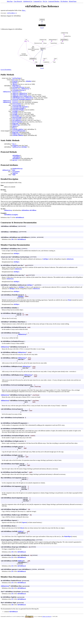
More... (24, 10)
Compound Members (54, 1)
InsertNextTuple (17, 118)
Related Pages (73, 1)
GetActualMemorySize (19, 131)
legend (42, 28)
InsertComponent (17, 122)
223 (12, 566)
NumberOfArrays (17, 169)
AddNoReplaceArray (18, 98)
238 (12, 605)
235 (12, 594)
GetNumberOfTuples (18, 109)
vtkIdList (21, 130)
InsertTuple (16, 116)
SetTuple (15, 115)
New (14, 144)
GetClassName (17, 78)
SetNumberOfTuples (18, 110)
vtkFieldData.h (12, 13)
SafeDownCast (16, 147)
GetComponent (17, 119)
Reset (14, 128)
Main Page (10, 1)
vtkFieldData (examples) (11, 215)
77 (11, 218)
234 (12, 588)
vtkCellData (33, 211)
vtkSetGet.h (70, 259)
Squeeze (15, 127)
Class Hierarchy (18, 1)
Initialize (15, 83)
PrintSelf (15, 81)
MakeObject (16, 86)
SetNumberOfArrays (18, 87)
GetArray (15, 92)
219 (12, 552)
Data (14, 170)
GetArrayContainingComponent (22, 99)
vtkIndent (28, 81)
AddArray (15, 93)
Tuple (14, 175)
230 (12, 240)
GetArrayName (17, 106)
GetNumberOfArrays (18, 90)
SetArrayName (17, 104)
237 (12, 599)
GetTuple (15, 112)
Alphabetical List (28, 1)
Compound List (37, 1)
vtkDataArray (25, 89)
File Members (64, 1)
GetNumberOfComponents (20, 107)
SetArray (15, 89)
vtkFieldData (16, 156)
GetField (15, 130)
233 (12, 583)
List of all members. (6, 70)
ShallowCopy (16, 125)
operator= (15, 160)
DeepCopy (15, 124)
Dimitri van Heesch (47, 617)
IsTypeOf (15, 146)
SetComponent (17, 121)
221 (12, 558)
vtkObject (24, 147)
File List (45, 1)
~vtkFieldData (16, 157)
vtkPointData (25, 211)
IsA (13, 80)
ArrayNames (16, 172)
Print (69, 300)
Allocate (15, 84)
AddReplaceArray (18, 96)
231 (12, 572)
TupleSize (15, 173)
